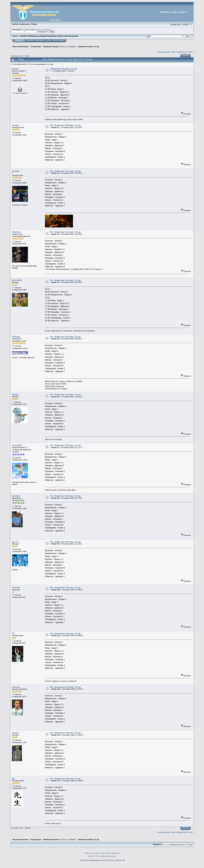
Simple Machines (113, 853)
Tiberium (16, 232)
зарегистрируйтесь (43, 29)
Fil (13, 633)
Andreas (16, 588)
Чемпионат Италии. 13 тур (63, 69)
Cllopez (16, 171)
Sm (14, 779)
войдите (27, 29)
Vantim (15, 395)
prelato (15, 69)
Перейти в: (158, 844)
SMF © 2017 (100, 853)
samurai (16, 687)
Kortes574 (17, 445)
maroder (72, 47)
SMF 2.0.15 (89, 853)
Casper (15, 125)
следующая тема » (185, 52)
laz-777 (15, 542)
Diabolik (16, 337)
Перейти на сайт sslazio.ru (174, 12)
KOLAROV (17, 280)
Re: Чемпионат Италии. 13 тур (65, 125)
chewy (15, 733)
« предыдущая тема (166, 52)
